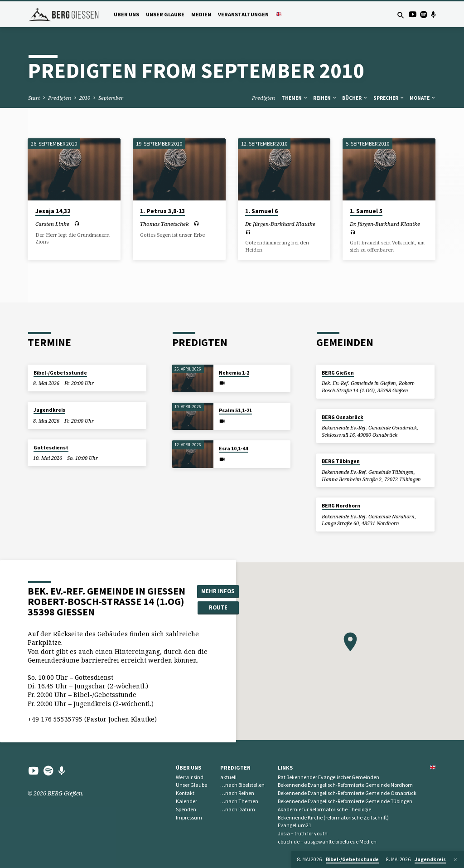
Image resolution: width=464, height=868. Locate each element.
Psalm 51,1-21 (235, 410)
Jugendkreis (49, 410)
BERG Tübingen (341, 461)
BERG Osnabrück (343, 417)
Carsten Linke (52, 224)
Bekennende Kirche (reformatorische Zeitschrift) (333, 817)
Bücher (355, 98)
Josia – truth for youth (303, 833)
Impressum (189, 817)
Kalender (186, 801)
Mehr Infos (218, 591)
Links (285, 768)
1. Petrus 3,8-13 (162, 211)
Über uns (126, 14)
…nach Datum (238, 809)
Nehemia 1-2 (234, 373)
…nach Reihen (237, 793)
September (111, 98)
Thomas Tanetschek (164, 224)
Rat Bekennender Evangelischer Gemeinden (329, 777)
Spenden (186, 809)
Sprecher (389, 98)
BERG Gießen (338, 373)
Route (218, 607)
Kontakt (185, 793)
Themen (295, 98)
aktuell (228, 777)
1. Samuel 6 (261, 211)
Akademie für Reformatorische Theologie (324, 809)
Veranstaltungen (243, 14)
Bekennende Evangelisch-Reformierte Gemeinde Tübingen (345, 801)
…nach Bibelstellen (242, 785)
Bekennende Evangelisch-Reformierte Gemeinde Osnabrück (347, 793)
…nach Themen (239, 801)
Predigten (60, 98)
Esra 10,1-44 (233, 449)
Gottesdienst (51, 448)
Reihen (325, 98)
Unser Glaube (165, 14)
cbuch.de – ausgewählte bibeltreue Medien (327, 841)
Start (34, 98)
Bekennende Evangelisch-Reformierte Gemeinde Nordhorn (345, 785)
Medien (201, 14)
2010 (85, 98)
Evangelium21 (295, 825)
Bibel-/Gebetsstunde (60, 373)
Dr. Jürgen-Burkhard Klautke (280, 224)
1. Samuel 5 (366, 211)
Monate (423, 98)
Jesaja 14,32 (53, 211)
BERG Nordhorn (341, 506)
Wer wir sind (190, 777)
